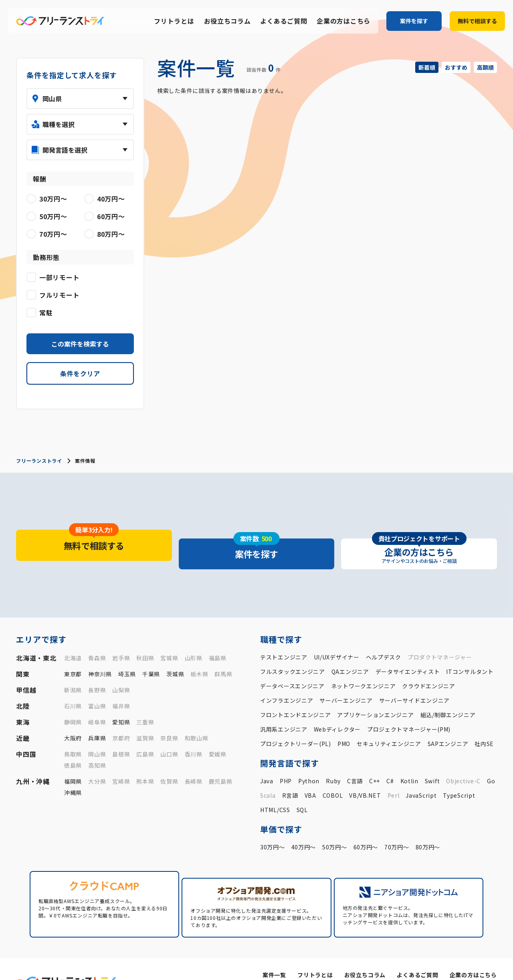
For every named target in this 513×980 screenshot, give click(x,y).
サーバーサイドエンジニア (414, 684)
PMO (344, 727)
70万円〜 (397, 831)
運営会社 (389, 964)
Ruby (333, 764)
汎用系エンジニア (284, 713)
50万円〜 (335, 831)
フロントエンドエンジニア (295, 698)
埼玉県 (127, 657)
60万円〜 (366, 831)
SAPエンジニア (448, 727)
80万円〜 (428, 831)
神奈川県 (100, 657)
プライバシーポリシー (434, 964)
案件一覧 (276, 951)
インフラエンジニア (287, 684)
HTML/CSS (275, 793)
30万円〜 (273, 831)
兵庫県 (97, 722)
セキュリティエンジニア (389, 727)
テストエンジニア (284, 641)
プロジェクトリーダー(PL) (296, 727)
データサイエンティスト (408, 655)
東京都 (73, 657)
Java (267, 764)
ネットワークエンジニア (364, 669)
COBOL (333, 779)
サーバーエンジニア (346, 684)
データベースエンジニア (292, 669)
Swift (432, 764)
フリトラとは (174, 21)
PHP (286, 764)
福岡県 (73, 765)
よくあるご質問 (284, 21)
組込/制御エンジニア (448, 698)
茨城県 (175, 657)
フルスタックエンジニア (293, 655)
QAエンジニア (350, 655)
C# (390, 764)
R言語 (290, 779)
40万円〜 (304, 831)
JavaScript (421, 779)
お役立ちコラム (227, 21)
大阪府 (73, 722)
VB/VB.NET (365, 779)
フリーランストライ (39, 461)
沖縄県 (73, 776)
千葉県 (151, 657)
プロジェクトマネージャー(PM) (409, 713)
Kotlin (409, 764)
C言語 (355, 764)
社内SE (484, 727)
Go (491, 764)
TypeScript (459, 779)
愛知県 (121, 706)
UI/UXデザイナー (337, 641)
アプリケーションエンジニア (375, 698)
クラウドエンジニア (428, 669)
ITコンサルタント (470, 655)
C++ (375, 764)
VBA (310, 779)
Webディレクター (337, 713)
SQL (302, 793)
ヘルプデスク (384, 641)
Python (309, 764)
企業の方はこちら (343, 21)
